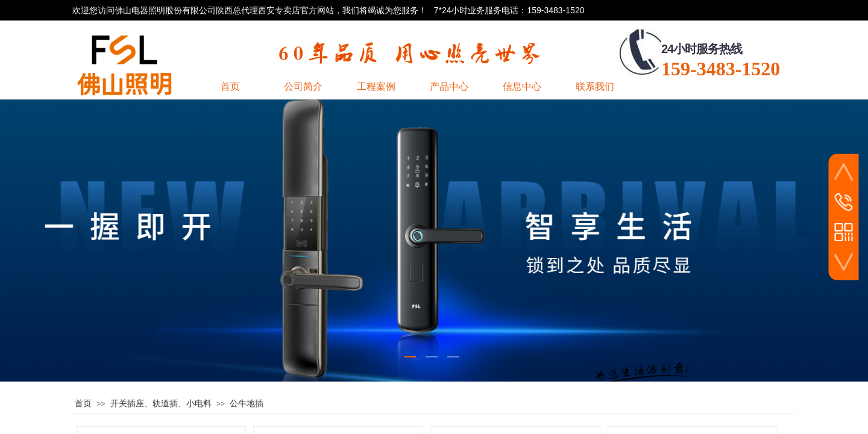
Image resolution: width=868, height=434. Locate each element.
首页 (83, 404)
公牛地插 (247, 404)
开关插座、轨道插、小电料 (161, 404)
